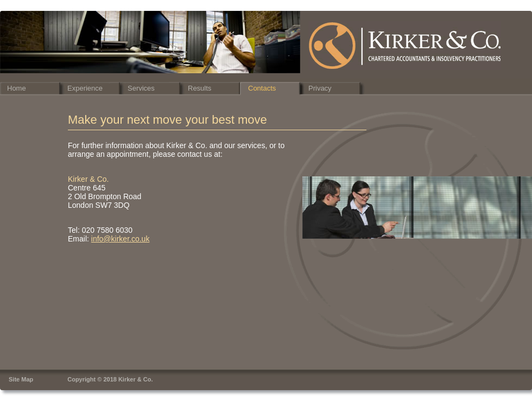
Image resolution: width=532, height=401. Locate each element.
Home (17, 88)
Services (141, 88)
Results (199, 88)
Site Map (21, 379)
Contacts (262, 88)
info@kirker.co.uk (121, 239)
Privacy (320, 88)
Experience (85, 88)
